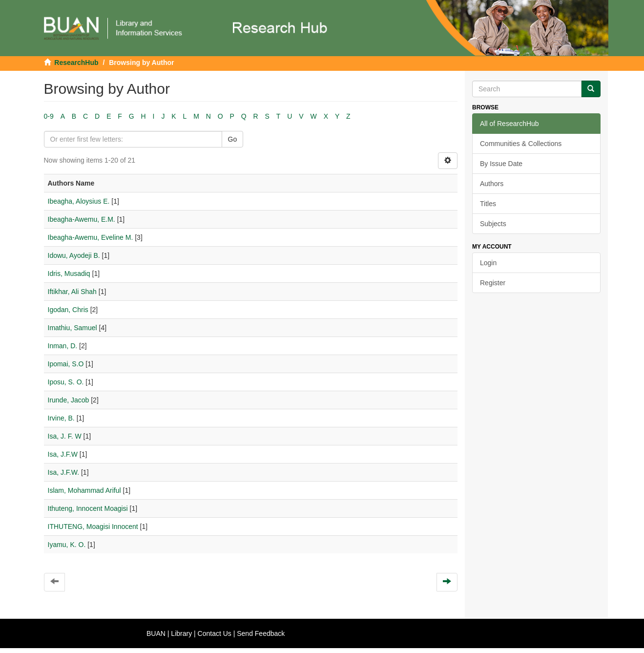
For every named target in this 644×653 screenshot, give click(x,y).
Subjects (493, 224)
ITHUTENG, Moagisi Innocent (93, 527)
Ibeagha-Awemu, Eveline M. (91, 237)
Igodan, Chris (68, 310)
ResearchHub (76, 63)
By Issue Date (501, 164)
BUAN (156, 633)
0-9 (49, 116)
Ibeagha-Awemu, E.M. (82, 219)
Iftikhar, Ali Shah (72, 292)
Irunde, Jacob (69, 400)
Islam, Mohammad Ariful (84, 490)
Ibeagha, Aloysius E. (79, 201)
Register (493, 283)
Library (181, 633)
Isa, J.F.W (63, 454)
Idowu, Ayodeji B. (74, 255)
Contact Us (215, 633)
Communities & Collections (521, 144)
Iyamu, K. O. (67, 545)
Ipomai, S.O (66, 364)
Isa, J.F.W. (64, 472)
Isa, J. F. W (65, 436)
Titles (488, 204)
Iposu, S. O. (66, 382)
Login (488, 263)
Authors (492, 184)
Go (233, 139)
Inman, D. (63, 346)
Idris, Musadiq (69, 274)
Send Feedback (261, 633)
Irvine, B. (61, 418)
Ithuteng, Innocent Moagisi (88, 508)
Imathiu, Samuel (73, 328)
